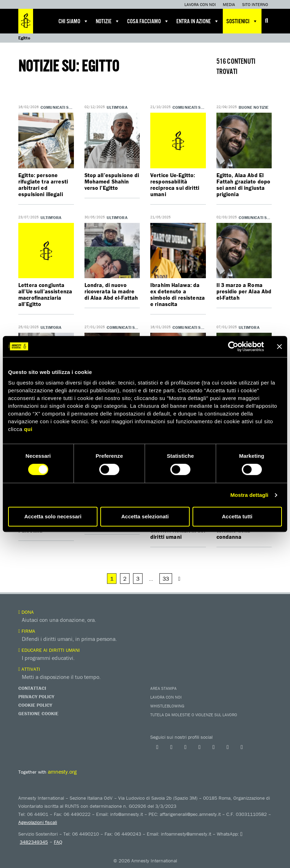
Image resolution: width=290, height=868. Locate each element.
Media (229, 4)
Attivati (29, 669)
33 (166, 579)
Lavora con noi (200, 4)
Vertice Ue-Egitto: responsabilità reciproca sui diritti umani (175, 185)
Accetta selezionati (145, 516)
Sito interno (255, 4)
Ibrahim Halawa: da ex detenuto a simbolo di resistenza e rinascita (178, 294)
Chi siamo (74, 21)
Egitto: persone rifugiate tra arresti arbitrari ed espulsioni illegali (43, 185)
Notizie (108, 21)
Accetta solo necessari (53, 516)
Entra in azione (198, 21)
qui (28, 429)
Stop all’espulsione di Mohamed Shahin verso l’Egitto (112, 181)
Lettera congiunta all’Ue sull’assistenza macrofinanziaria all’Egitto (45, 294)
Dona (26, 612)
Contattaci (32, 688)
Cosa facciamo (148, 21)
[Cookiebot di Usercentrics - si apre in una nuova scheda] (233, 346)
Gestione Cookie (38, 713)
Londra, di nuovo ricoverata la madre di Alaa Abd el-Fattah (111, 291)
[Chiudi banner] (279, 346)
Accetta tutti (237, 516)
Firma (27, 631)
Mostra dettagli (249, 495)
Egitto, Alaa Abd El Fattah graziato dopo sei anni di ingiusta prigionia (244, 185)
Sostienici (242, 21)
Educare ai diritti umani (49, 650)
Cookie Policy (35, 705)
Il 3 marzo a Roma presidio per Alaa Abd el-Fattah (244, 291)
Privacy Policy (36, 697)
